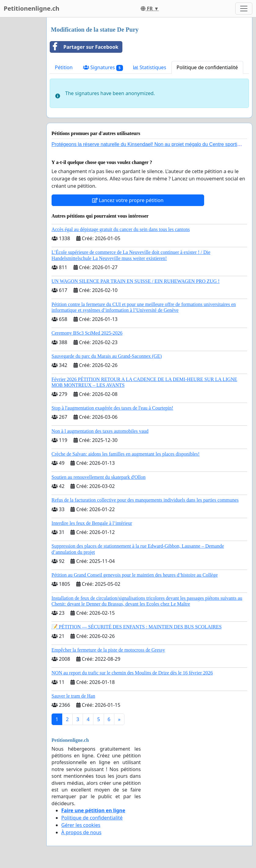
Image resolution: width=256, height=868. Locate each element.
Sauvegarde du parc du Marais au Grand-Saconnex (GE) (107, 356)
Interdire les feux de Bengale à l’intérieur (92, 523)
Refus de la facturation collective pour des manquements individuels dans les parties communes (145, 500)
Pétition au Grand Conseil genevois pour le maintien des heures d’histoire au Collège (135, 575)
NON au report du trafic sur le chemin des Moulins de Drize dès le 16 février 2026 (132, 673)
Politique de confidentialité (207, 67)
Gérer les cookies (81, 825)
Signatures (103, 68)
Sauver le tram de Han (73, 696)
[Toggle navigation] (244, 9)
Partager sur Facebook (84, 47)
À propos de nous (81, 832)
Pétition (64, 67)
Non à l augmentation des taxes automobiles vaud (100, 431)
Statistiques (150, 67)
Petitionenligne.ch (32, 8)
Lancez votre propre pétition (128, 200)
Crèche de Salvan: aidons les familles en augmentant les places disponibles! (126, 454)
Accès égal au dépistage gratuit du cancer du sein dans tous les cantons (121, 229)
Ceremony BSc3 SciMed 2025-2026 (87, 333)
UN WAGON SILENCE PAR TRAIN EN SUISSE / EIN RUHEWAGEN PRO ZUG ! (136, 281)
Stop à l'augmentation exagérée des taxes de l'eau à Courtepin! (112, 408)
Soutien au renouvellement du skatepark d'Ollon (99, 477)
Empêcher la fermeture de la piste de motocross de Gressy (108, 650)
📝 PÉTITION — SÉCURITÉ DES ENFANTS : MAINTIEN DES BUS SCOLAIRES (137, 627)
